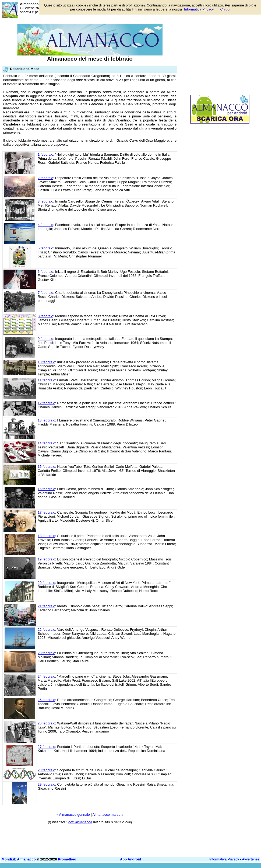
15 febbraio (46, 467)
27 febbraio (46, 747)
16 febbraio (46, 489)
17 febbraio (46, 512)
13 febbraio (46, 420)
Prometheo (67, 859)
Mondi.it (8, 859)
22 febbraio (46, 630)
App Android (130, 859)
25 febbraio (46, 700)
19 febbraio (46, 559)
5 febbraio (45, 248)
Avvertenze (251, 859)
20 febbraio (46, 583)
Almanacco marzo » (108, 815)
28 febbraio (46, 770)
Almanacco (26, 859)
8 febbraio (45, 316)
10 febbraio (46, 362)
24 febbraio (46, 676)
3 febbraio (45, 201)
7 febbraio (45, 293)
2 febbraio (45, 178)
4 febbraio (45, 225)
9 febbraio (45, 339)
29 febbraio (46, 784)
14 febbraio (46, 443)
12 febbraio (46, 403)
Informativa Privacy (224, 859)
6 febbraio (45, 272)
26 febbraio (46, 723)
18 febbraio (46, 536)
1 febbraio (45, 154)
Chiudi (225, 9)
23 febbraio (46, 653)
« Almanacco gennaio (73, 815)
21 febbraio (46, 606)
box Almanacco (80, 822)
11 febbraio (46, 380)
